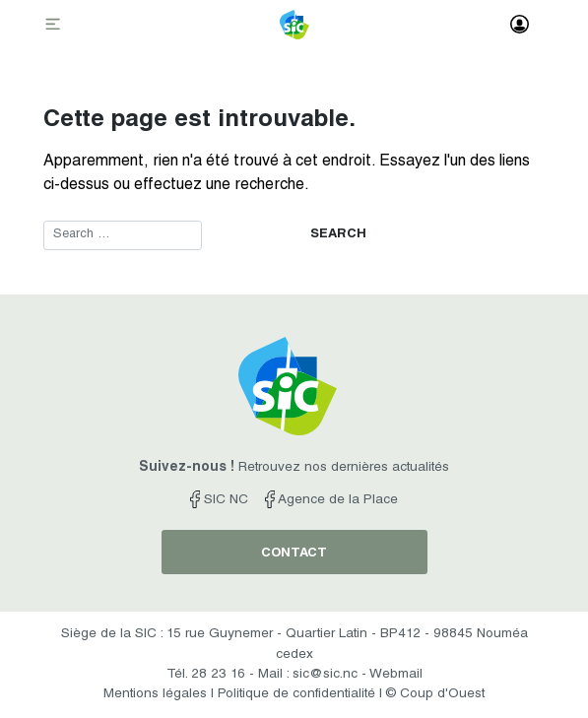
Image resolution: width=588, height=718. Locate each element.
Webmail (396, 675)
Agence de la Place (331, 500)
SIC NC (219, 500)
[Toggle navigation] (55, 26)
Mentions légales (155, 694)
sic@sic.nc (325, 675)
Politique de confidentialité (296, 694)
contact (294, 554)
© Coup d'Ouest (435, 694)
